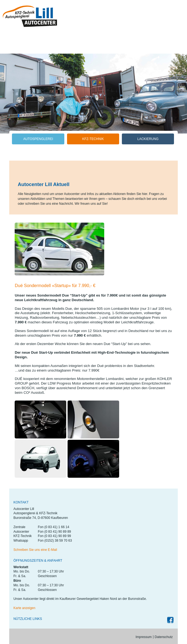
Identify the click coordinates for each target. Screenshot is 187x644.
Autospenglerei (38, 139)
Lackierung (148, 139)
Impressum (144, 637)
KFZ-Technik (93, 139)
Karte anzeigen (24, 608)
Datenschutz (164, 637)
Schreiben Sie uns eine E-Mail (35, 550)
